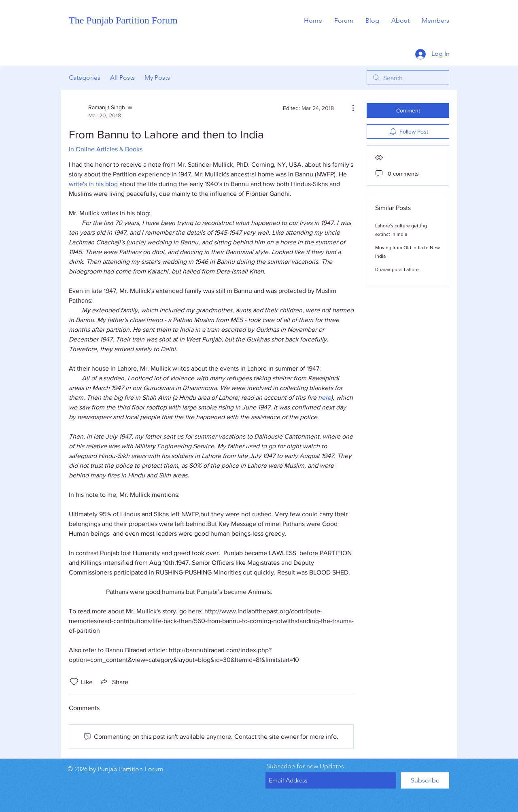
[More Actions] (349, 108)
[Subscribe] (425, 780)
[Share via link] (114, 682)
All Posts (122, 77)
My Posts (157, 77)
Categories (85, 77)
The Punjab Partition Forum (123, 20)
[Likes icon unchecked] (74, 682)
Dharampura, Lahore (397, 269)
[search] (408, 78)
